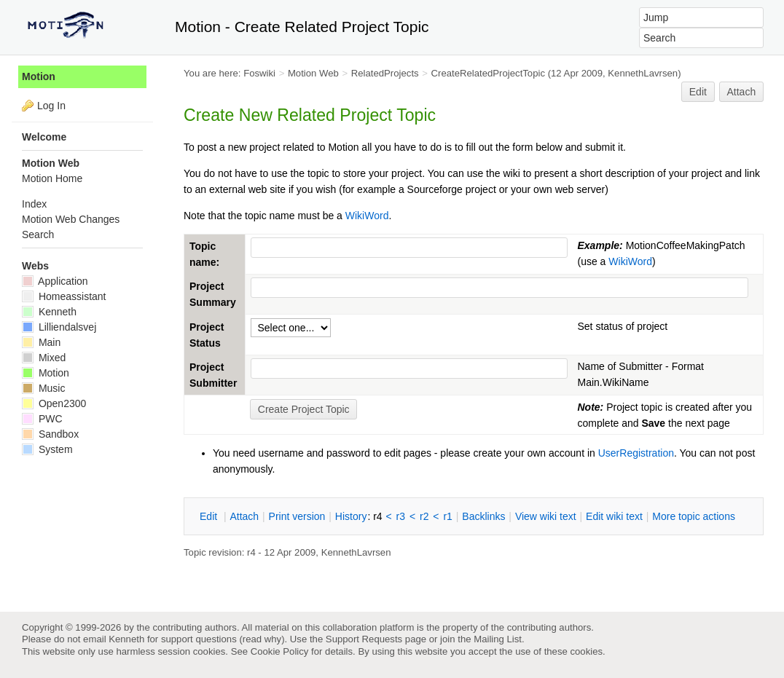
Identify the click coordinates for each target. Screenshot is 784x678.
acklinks (483, 516)
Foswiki (259, 73)
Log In (51, 106)
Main (41, 342)
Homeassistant (64, 296)
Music (43, 388)
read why (262, 639)
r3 (401, 516)
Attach (742, 92)
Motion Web (313, 73)
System (47, 449)
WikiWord (367, 216)
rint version (297, 516)
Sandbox (50, 434)
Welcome (44, 137)
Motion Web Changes (71, 219)
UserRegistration (636, 453)
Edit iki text (614, 516)
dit (210, 516)
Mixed (44, 358)
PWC (42, 419)
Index (34, 204)
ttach (244, 516)
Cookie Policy (280, 651)
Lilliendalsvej (59, 327)
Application (55, 281)
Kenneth (49, 312)
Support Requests (364, 639)
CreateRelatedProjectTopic (489, 73)
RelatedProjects (385, 73)
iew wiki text (546, 516)
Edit (698, 92)
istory (351, 516)
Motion (39, 76)
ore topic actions (694, 516)
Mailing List (498, 639)
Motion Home (52, 178)
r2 (424, 516)
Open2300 (54, 403)
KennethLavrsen (643, 73)
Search (38, 234)
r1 (447, 516)
